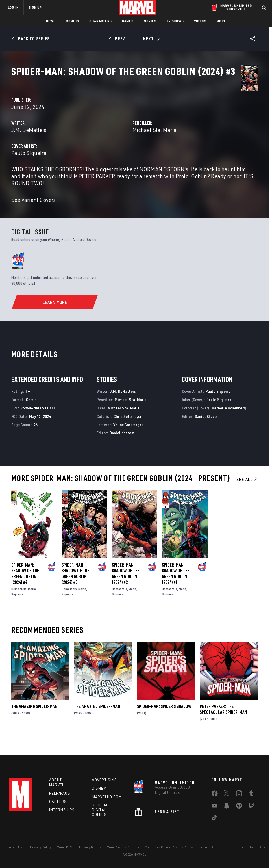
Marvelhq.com (107, 797)
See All (247, 493)
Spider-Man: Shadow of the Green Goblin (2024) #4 (25, 587)
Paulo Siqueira (107, 159)
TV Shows (175, 21)
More (221, 21)
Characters (100, 21)
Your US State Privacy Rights (79, 847)
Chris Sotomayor (128, 430)
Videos (200, 21)
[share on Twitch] (251, 807)
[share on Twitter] (227, 794)
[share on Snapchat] (227, 807)
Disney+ (100, 788)
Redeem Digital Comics (100, 810)
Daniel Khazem (122, 446)
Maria (32, 602)
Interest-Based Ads (250, 847)
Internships (62, 810)
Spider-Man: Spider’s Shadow (164, 720)
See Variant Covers (112, 213)
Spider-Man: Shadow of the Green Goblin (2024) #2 (126, 587)
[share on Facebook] (215, 795)
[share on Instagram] (239, 794)
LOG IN (13, 7)
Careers (58, 802)
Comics (72, 21)
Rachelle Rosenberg (229, 421)
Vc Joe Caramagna (128, 438)
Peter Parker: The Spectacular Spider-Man (223, 722)
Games (128, 21)
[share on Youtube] (214, 807)
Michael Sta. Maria (194, 136)
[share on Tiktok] (214, 819)
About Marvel (57, 782)
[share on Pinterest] (239, 807)
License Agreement (214, 847)
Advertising (104, 780)
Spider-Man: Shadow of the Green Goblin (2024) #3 (75, 587)
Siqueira (17, 607)
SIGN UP (35, 7)
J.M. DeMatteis (107, 136)
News (51, 21)
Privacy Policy (41, 847)
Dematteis (19, 602)
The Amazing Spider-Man (34, 720)
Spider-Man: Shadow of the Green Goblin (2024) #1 (176, 587)
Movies (150, 21)
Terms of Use (14, 847)
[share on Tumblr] (251, 794)
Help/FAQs (60, 793)
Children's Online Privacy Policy (169, 847)
